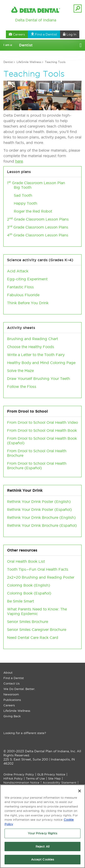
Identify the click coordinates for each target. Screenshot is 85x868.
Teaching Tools (55, 62)
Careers (9, 705)
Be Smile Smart (21, 601)
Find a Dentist (14, 678)
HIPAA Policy (13, 778)
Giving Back (12, 716)
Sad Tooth (23, 195)
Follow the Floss (22, 386)
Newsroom (11, 694)
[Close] (80, 792)
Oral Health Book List (26, 561)
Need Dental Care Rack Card (33, 637)
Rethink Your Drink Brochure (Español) (42, 525)
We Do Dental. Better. (19, 689)
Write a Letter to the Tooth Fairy (36, 355)
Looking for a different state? (25, 733)
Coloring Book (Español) (29, 593)
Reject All (42, 848)
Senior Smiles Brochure (28, 622)
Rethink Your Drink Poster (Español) (39, 509)
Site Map (54, 778)
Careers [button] (17, 34)
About (8, 672)
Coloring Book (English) (29, 585)
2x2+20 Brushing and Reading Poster (41, 577)
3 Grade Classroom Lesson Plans (38, 227)
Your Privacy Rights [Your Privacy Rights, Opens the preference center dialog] (42, 835)
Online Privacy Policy (19, 774)
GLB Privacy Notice (51, 774)
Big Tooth (23, 187)
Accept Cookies (43, 861)
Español (16, 443)
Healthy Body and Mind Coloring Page (41, 363)
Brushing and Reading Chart (33, 339)
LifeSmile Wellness (29, 62)
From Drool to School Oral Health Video (42, 422)
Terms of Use (35, 778)
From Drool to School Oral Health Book (42, 430)
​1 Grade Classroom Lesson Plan (36, 183)
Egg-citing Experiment (27, 279)
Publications (12, 700)
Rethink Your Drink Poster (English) (39, 502)
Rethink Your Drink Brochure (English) (41, 517)
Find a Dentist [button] (44, 34)
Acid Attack (18, 271)
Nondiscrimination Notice (21, 783)
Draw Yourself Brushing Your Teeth (39, 379)
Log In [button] (70, 34)
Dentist (8, 62)
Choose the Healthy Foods (31, 347)
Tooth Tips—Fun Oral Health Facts (38, 569)
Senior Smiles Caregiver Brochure (37, 630)
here (19, 161)
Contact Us (11, 683)
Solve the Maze (20, 371)
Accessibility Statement (59, 783)
